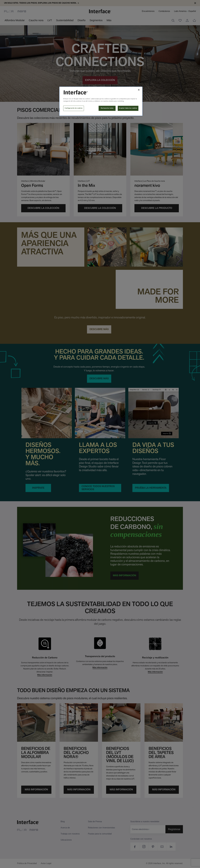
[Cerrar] (139, 90)
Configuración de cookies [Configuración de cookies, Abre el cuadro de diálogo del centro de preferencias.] (74, 108)
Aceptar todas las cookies (128, 108)
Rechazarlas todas (107, 108)
